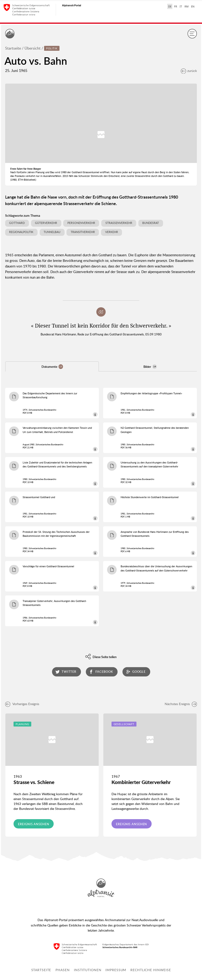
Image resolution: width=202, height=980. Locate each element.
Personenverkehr (81, 223)
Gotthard (17, 223)
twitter (66, 672)
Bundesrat (151, 223)
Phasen (63, 970)
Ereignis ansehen (33, 824)
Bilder (150, 367)
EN (193, 6)
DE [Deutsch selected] (170, 6)
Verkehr (112, 232)
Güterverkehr (46, 223)
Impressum (116, 970)
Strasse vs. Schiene (34, 782)
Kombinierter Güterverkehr (141, 782)
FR (176, 6)
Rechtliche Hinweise (151, 970)
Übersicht (33, 48)
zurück (189, 71)
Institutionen (88, 970)
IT (181, 6)
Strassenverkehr (119, 223)
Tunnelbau (52, 232)
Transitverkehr (83, 232)
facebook (101, 672)
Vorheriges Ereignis (22, 704)
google (136, 672)
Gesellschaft (124, 724)
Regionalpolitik (21, 232)
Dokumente (52, 367)
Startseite (13, 48)
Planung (22, 724)
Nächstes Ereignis (181, 704)
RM (186, 6)
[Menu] (192, 34)
